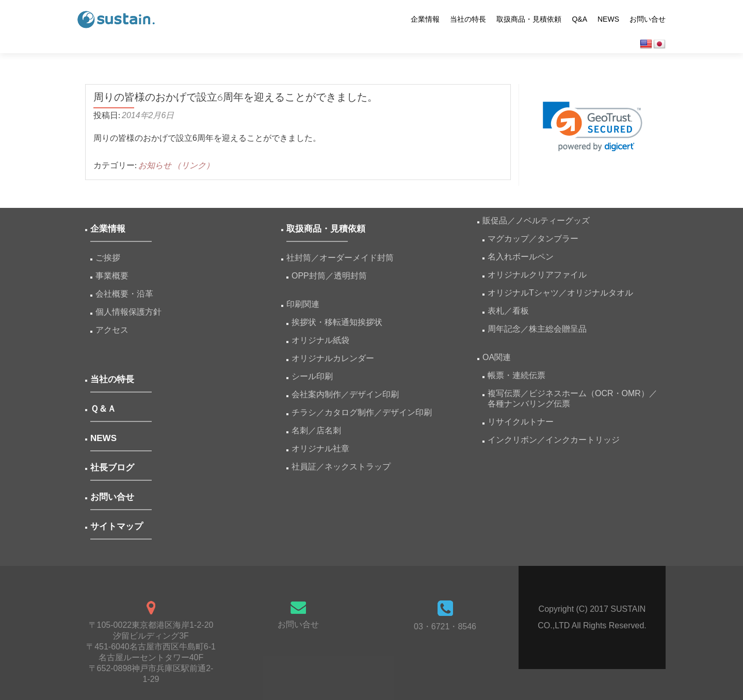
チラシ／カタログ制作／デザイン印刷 (362, 412)
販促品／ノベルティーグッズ (536, 221)
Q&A (579, 19)
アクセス (112, 330)
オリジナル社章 (320, 449)
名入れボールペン (521, 257)
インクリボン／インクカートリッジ (554, 440)
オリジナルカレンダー (333, 358)
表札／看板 (508, 311)
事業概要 (112, 276)
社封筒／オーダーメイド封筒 (340, 258)
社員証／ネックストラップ (341, 467)
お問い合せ (648, 19)
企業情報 (425, 19)
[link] (593, 127)
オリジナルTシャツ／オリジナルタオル (560, 293)
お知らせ (155, 165)
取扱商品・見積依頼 (529, 19)
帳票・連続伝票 (521, 375)
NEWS (608, 19)
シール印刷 (312, 376)
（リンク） (193, 165)
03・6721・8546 (445, 626)
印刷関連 (303, 304)
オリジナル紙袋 (320, 340)
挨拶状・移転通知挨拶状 (337, 322)
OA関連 (497, 357)
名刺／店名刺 (316, 430)
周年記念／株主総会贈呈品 (537, 329)
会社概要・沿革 (124, 294)
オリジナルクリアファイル (537, 275)
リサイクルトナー (521, 422)
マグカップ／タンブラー (533, 239)
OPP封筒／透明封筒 (329, 276)
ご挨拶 (108, 258)
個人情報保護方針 (128, 312)
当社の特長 (468, 19)
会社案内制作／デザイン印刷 (345, 394)
